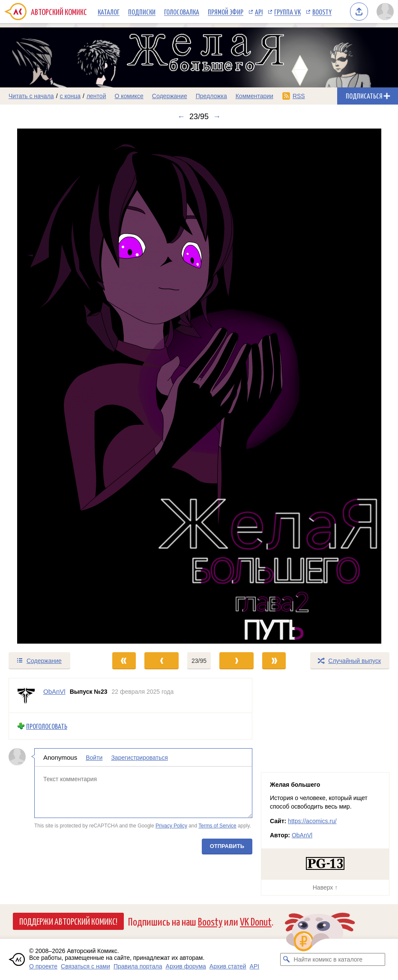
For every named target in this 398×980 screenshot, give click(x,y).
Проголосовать (47, 726)
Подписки (142, 12)
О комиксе (129, 96)
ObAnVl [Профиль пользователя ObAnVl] (54, 691)
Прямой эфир (226, 12)
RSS (299, 96)
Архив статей (228, 966)
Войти (94, 758)
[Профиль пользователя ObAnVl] (26, 695)
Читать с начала (31, 96)
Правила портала (138, 966)
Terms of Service (217, 826)
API (259, 12)
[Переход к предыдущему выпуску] (50, 386)
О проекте (43, 966)
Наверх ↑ (325, 887)
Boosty (322, 12)
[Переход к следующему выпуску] (199, 386)
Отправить (227, 846)
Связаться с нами (85, 966)
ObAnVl (302, 835)
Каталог (109, 12)
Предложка (211, 96)
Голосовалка (182, 12)
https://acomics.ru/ (312, 821)
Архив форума (186, 966)
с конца (70, 96)
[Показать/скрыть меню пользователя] (385, 12)
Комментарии (254, 96)
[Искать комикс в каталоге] (287, 959)
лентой (96, 96)
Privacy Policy (171, 826)
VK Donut (256, 921)
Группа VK (287, 12)
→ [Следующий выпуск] (217, 117)
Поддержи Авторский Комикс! (68, 921)
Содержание (170, 96)
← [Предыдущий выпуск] (181, 117)
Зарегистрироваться (139, 758)
